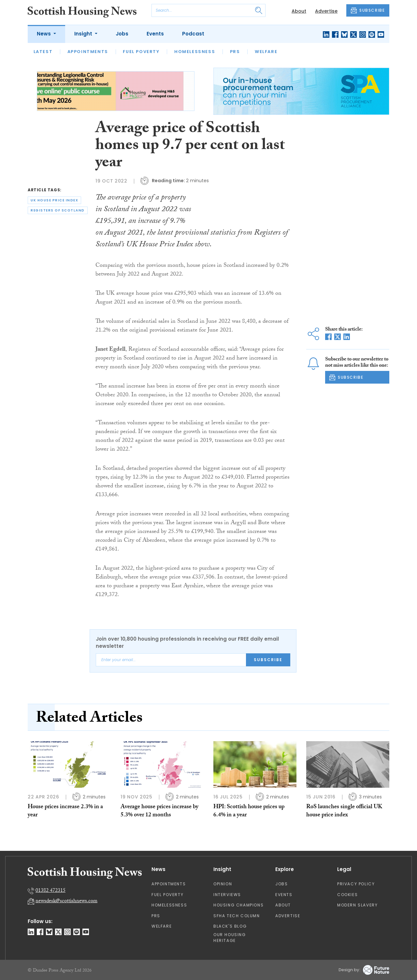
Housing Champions (238, 905)
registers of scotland (58, 210)
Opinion (223, 884)
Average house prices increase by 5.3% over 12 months (159, 811)
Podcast (193, 34)
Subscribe (268, 660)
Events (155, 34)
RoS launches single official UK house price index (344, 811)
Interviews (227, 895)
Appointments (88, 52)
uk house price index (54, 200)
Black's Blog (230, 926)
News (44, 34)
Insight (84, 34)
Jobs (122, 34)
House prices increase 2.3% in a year (65, 811)
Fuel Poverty (141, 52)
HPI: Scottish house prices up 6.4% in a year (249, 811)
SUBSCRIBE (368, 10)
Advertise (326, 11)
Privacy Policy (356, 884)
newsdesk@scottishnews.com (66, 901)
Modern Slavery (357, 905)
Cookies (347, 895)
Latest (43, 52)
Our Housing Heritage (230, 938)
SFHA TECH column (237, 916)
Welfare (266, 52)
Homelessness (195, 52)
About (299, 11)
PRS (235, 52)
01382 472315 (50, 891)
